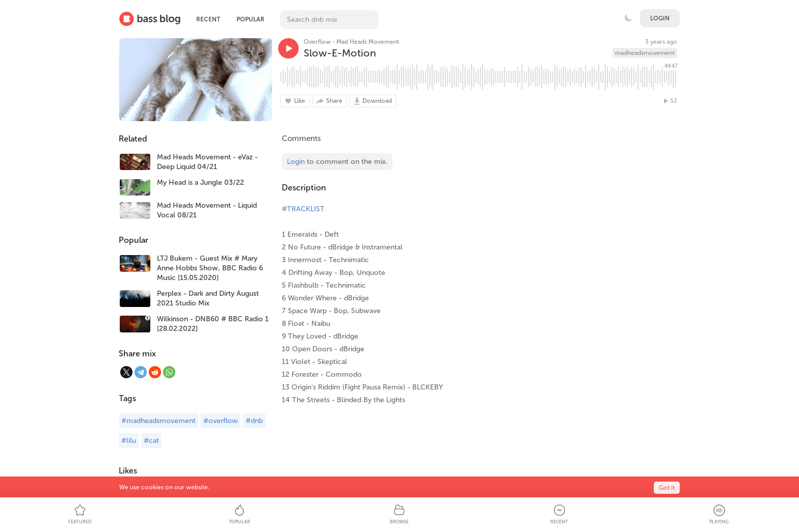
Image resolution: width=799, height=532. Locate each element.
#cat (151, 441)
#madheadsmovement (158, 421)
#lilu (129, 441)
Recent (208, 19)
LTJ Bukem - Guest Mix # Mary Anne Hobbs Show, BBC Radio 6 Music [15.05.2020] (210, 268)
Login (660, 18)
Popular (250, 19)
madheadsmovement (645, 53)
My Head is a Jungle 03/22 (201, 183)
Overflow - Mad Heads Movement (351, 42)
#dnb (254, 421)
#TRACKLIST (303, 209)
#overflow (221, 421)
